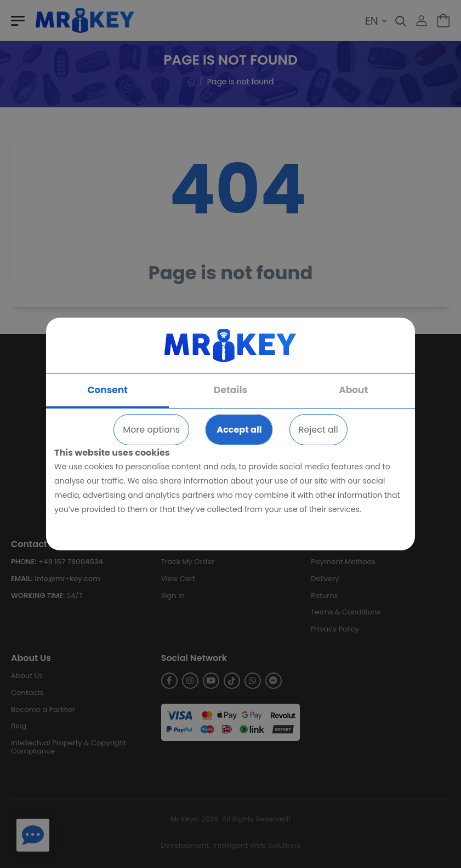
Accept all (239, 430)
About (353, 390)
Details (230, 390)
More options (151, 430)
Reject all (318, 430)
